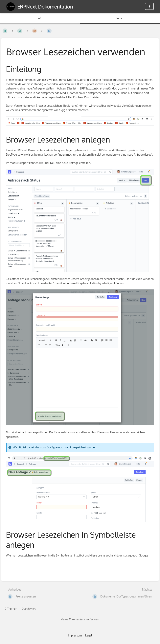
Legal (89, 635)
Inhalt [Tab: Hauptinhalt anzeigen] (120, 18)
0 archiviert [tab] (29, 609)
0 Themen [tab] (11, 609)
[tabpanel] (80, 619)
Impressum (75, 635)
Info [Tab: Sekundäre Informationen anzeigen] (40, 18)
